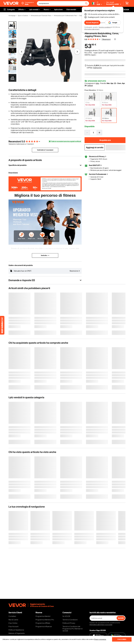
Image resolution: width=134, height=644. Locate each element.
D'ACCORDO (122, 639)
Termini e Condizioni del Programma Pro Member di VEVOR (72, 629)
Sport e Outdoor (23, 16)
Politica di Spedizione (16, 630)
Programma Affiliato (43, 623)
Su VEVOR (66, 616)
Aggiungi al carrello (95, 147)
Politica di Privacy (69, 623)
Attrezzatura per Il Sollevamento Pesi (65, 16)
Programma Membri (43, 616)
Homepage (12, 16)
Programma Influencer (44, 626)
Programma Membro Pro (45, 620)
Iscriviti (121, 618)
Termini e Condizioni (70, 620)
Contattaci (12, 616)
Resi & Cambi (13, 620)
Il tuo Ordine (13, 623)
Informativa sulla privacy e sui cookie (101, 625)
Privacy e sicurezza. (100, 639)
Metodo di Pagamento (17, 633)
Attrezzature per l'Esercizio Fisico (41, 16)
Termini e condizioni (105, 27)
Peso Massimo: (90, 90)
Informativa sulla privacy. (92, 29)
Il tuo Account (13, 626)
